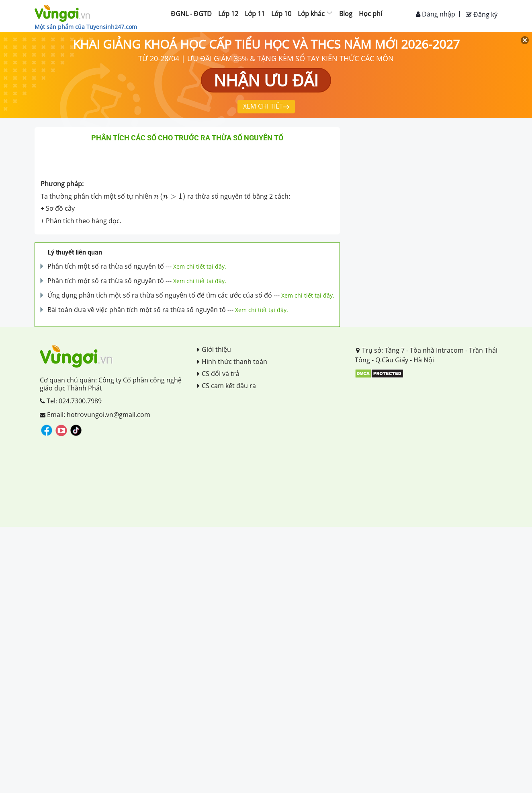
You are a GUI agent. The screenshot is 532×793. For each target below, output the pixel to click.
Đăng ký (482, 14)
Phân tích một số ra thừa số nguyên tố (106, 266)
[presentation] (170, 196)
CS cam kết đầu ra (227, 386)
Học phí (370, 14)
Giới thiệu (214, 349)
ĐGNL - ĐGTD (191, 14)
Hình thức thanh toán (232, 362)
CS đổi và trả (218, 374)
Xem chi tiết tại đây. (200, 266)
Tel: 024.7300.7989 (71, 401)
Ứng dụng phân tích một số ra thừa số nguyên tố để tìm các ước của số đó (160, 295)
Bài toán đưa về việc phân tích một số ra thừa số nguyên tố (137, 310)
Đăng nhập (436, 14)
